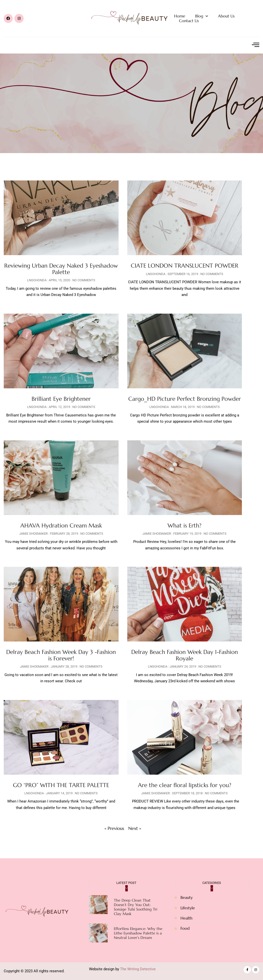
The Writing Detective (138, 969)
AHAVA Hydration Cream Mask (61, 525)
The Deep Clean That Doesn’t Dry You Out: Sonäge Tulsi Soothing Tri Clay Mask (136, 907)
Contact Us (189, 21)
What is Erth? (184, 525)
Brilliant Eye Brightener (61, 399)
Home (180, 16)
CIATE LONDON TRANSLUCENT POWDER (185, 266)
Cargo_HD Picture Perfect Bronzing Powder (185, 399)
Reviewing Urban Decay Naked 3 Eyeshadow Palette (61, 269)
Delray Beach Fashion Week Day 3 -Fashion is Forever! (61, 655)
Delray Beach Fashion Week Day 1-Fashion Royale (185, 655)
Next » (135, 828)
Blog (202, 16)
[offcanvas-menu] (256, 45)
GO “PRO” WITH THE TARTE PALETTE (61, 785)
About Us (226, 16)
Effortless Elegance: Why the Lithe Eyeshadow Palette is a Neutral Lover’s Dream (138, 933)
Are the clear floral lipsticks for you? (185, 785)
